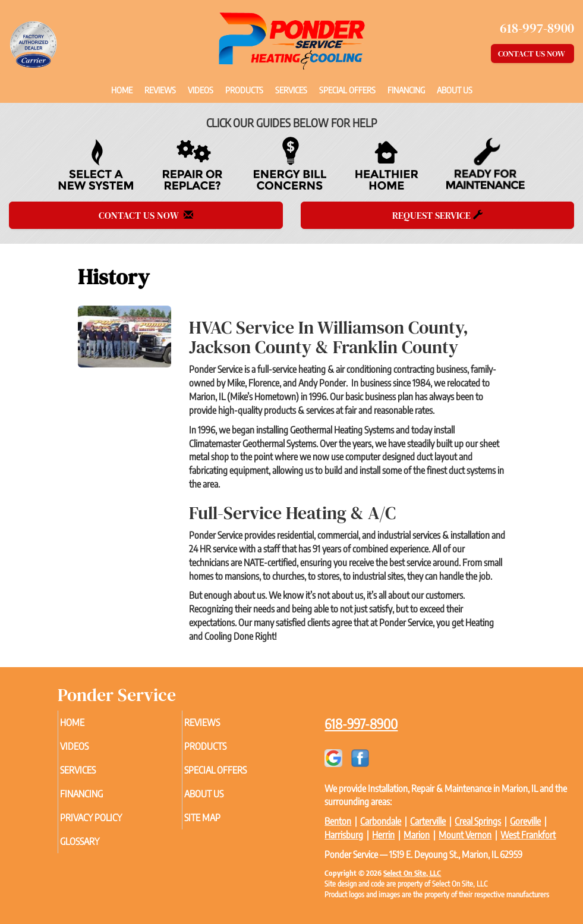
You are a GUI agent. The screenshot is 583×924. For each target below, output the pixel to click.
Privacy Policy (107, 818)
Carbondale (381, 821)
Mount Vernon (465, 835)
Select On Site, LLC (412, 873)
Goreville (525, 821)
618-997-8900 (361, 724)
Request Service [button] (437, 215)
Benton (338, 821)
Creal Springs (478, 821)
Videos (201, 90)
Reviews (160, 90)
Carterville (428, 821)
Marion (417, 835)
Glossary (96, 841)
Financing (406, 90)
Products (244, 90)
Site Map (218, 818)
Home (122, 90)
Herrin (383, 835)
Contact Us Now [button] (532, 54)
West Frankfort (528, 835)
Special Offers (347, 90)
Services (291, 90)
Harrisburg (344, 835)
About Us (455, 90)
